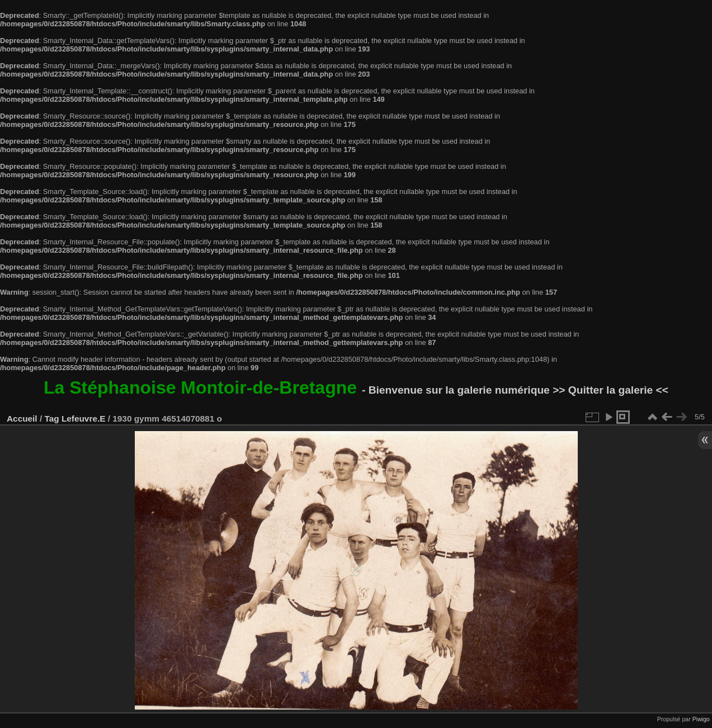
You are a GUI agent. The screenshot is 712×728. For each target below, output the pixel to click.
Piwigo (701, 719)
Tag (51, 419)
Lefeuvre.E (84, 419)
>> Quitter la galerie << (610, 390)
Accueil (22, 419)
